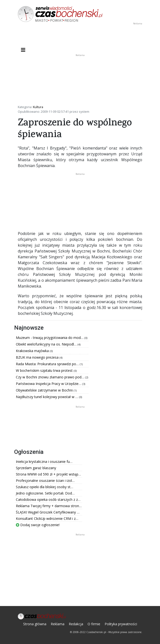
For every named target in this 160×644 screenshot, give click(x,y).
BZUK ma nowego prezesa (38, 357)
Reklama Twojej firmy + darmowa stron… (49, 506)
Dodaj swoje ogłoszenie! (38, 525)
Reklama (58, 624)
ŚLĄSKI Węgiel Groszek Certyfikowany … (48, 512)
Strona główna (35, 624)
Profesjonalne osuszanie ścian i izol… (45, 481)
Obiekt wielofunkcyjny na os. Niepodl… (47, 344)
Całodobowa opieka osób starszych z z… (48, 499)
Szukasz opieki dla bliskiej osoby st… (45, 487)
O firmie (94, 624)
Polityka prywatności (121, 624)
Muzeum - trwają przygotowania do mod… (50, 338)
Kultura (38, 107)
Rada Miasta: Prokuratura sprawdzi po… (48, 364)
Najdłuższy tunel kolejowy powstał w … (47, 397)
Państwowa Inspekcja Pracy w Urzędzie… (49, 384)
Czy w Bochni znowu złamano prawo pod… (50, 377)
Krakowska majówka (33, 351)
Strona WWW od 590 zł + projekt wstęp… (48, 474)
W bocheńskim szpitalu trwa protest (45, 370)
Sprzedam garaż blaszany (36, 468)
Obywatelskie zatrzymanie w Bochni (45, 390)
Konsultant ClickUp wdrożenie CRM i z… (47, 518)
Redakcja (76, 624)
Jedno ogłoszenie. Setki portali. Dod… (45, 493)
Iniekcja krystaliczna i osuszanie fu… (44, 462)
